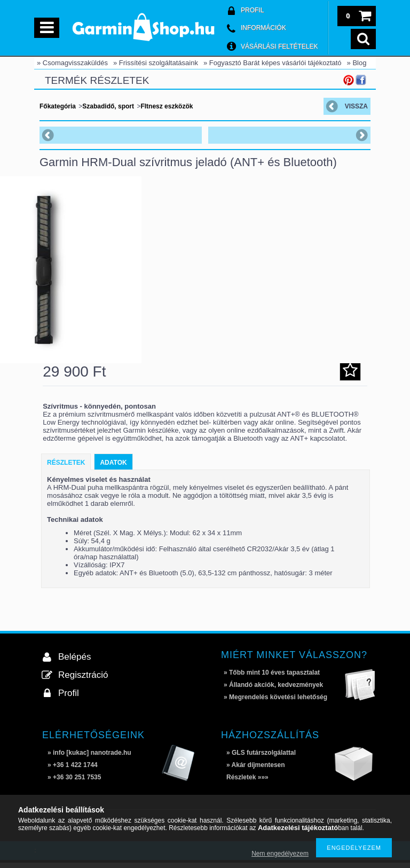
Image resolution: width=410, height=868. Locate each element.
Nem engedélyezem (280, 854)
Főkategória (58, 106)
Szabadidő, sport (108, 106)
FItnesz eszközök (167, 106)
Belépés (74, 662)
